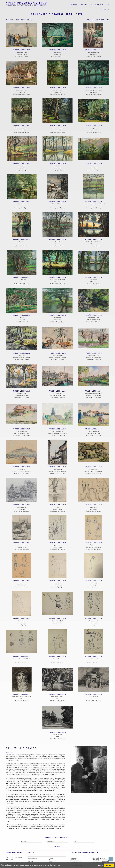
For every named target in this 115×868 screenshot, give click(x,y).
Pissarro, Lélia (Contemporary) (77, 858)
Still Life (51, 854)
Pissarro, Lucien (74, 861)
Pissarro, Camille (74, 849)
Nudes (50, 858)
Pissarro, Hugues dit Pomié (76, 855)
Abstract (29, 858)
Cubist (50, 855)
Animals (51, 860)
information (98, 4)
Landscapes (51, 849)
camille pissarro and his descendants (82, 846)
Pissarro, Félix (73, 851)
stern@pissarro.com (12, 860)
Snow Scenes (30, 860)
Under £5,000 (30, 855)
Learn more (56, 865)
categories (31, 846)
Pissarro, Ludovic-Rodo (97, 849)
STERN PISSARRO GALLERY (13, 846)
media (86, 4)
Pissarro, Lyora (73, 860)
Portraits (51, 857)
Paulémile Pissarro (22, 49)
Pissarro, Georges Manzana (76, 852)
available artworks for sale (21, 20)
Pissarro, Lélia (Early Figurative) (77, 857)
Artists (29, 854)
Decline (100, 865)
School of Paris (31, 857)
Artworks (75, 4)
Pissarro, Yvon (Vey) (96, 854)
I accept (109, 865)
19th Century (30, 852)
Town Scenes (52, 851)
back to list (105, 9)
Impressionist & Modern (32, 849)
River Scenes (30, 861)
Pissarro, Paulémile (96, 852)
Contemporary (31, 851)
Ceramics (51, 852)
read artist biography (98, 20)
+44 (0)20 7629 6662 (12, 858)
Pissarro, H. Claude (74, 854)
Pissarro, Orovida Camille (97, 851)
